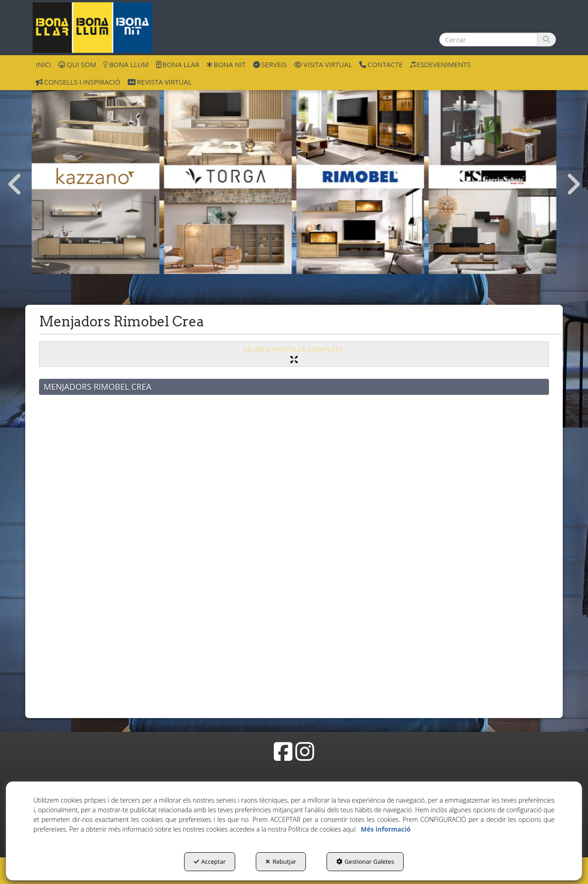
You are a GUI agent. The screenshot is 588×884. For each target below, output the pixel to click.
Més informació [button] (385, 829)
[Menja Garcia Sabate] (492, 176)
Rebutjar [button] (281, 861)
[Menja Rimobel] (360, 176)
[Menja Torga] (228, 176)
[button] (93, 28)
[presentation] (15, 185)
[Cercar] (546, 40)
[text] (488, 40)
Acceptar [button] (210, 861)
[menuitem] (43, 64)
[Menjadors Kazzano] (96, 176)
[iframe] (294, 549)
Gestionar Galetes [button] (365, 861)
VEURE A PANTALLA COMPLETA (294, 354)
